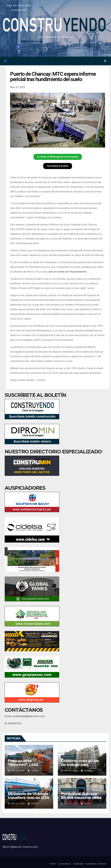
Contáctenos (64, 864)
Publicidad (78, 864)
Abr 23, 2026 (18, 770)
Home (53, 864)
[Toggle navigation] (55, 61)
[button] (105, 61)
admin (33, 770)
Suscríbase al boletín (96, 864)
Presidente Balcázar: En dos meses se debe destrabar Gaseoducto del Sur (81, 800)
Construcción (15, 757)
